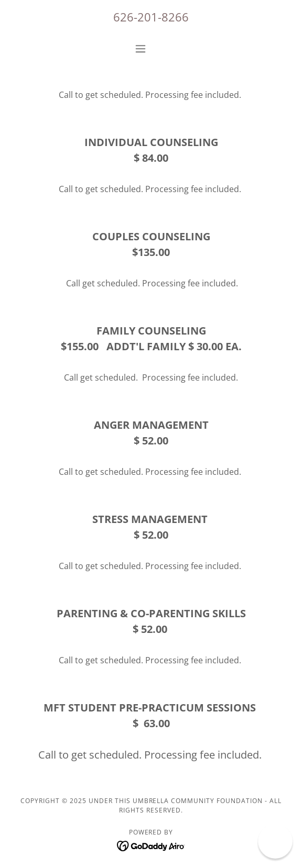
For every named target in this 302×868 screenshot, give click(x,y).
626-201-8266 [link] (151, 17)
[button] (151, 49)
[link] (151, 845)
